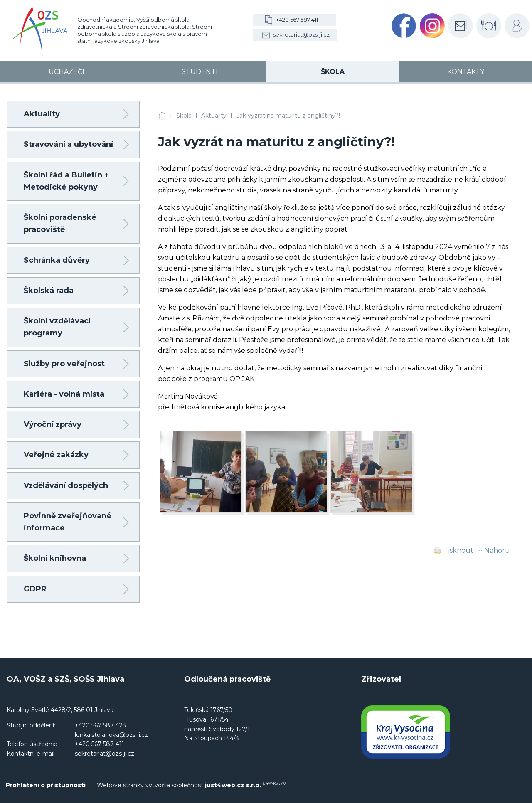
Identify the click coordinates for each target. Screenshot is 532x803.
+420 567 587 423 (100, 725)
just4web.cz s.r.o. (233, 785)
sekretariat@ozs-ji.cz (301, 34)
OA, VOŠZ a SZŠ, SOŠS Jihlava (162, 116)
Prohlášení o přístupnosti (46, 785)
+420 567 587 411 (297, 20)
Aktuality (214, 116)
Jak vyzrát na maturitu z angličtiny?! (288, 116)
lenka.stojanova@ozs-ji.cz (111, 735)
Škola (184, 116)
